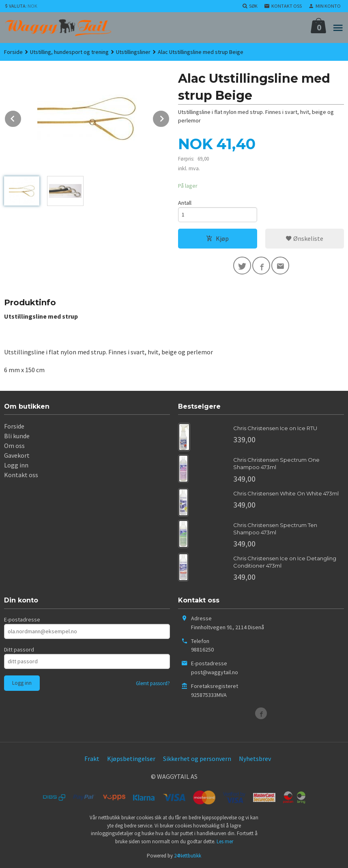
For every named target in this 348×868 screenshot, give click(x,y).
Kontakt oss (21, 475)
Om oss (14, 446)
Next (170, 117)
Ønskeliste (304, 238)
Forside (13, 52)
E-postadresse (22, 619)
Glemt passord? (153, 683)
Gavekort (17, 455)
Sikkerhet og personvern (197, 759)
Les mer (225, 841)
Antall (185, 203)
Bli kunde (17, 436)
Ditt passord (19, 649)
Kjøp (217, 238)
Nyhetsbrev (255, 759)
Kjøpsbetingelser (131, 759)
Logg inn (16, 465)
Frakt (92, 759)
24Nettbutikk (188, 856)
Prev (21, 117)
